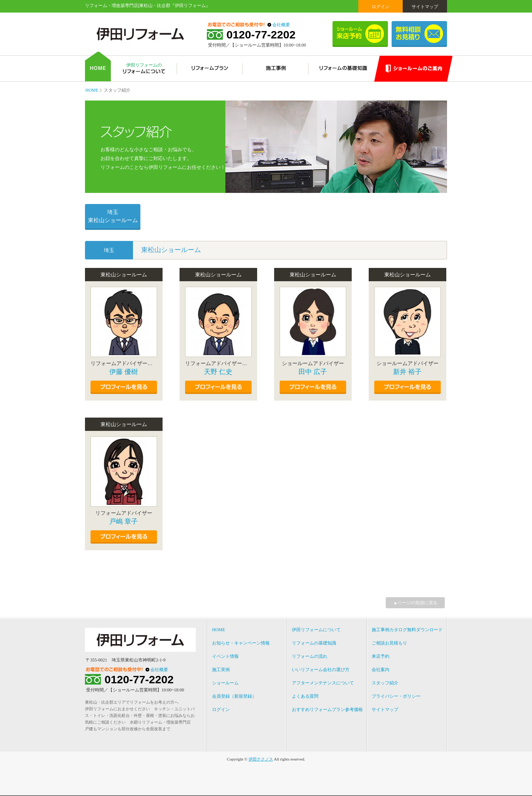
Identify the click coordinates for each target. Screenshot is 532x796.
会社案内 (381, 670)
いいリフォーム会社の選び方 (321, 670)
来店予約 (381, 656)
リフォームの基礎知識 (314, 643)
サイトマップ (425, 7)
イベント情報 (225, 656)
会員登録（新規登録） (234, 696)
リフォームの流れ (310, 656)
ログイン (381, 7)
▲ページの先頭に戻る (415, 603)
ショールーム (225, 683)
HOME (92, 90)
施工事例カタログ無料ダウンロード (407, 630)
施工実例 (221, 670)
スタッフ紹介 (385, 683)
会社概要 (281, 25)
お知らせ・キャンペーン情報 (241, 643)
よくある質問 (305, 696)
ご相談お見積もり (389, 643)
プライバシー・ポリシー (396, 696)
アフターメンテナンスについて (323, 683)
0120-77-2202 (261, 35)
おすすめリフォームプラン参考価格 (327, 710)
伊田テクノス (261, 759)
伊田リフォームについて (316, 630)
